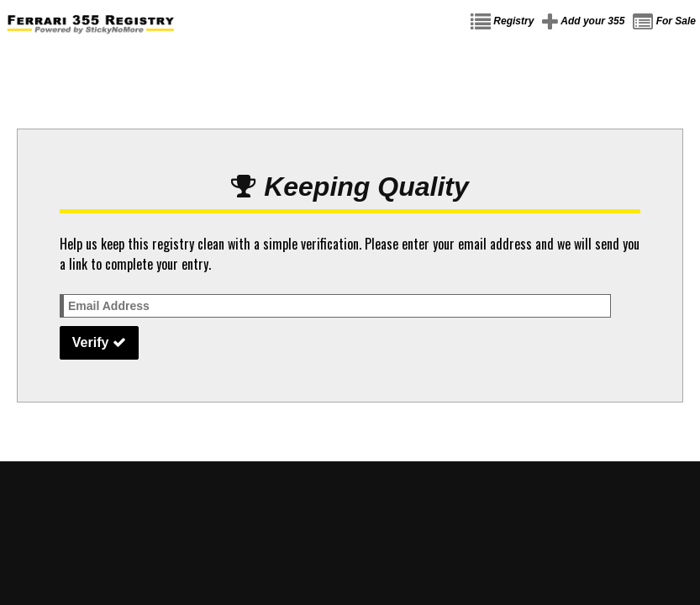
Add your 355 (583, 22)
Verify (99, 342)
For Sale (664, 22)
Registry (502, 22)
